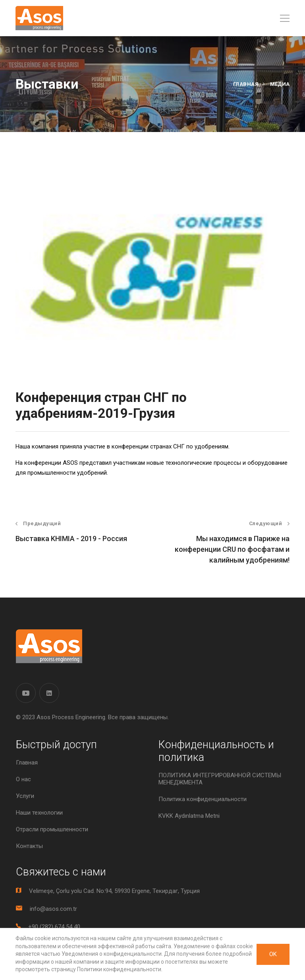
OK (273, 954)
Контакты (29, 846)
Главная (246, 84)
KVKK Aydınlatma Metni (189, 816)
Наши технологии (39, 813)
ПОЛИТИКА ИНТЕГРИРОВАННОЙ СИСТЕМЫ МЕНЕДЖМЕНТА (220, 779)
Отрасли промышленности (52, 829)
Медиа (280, 84)
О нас (23, 779)
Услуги (25, 796)
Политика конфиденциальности (203, 799)
